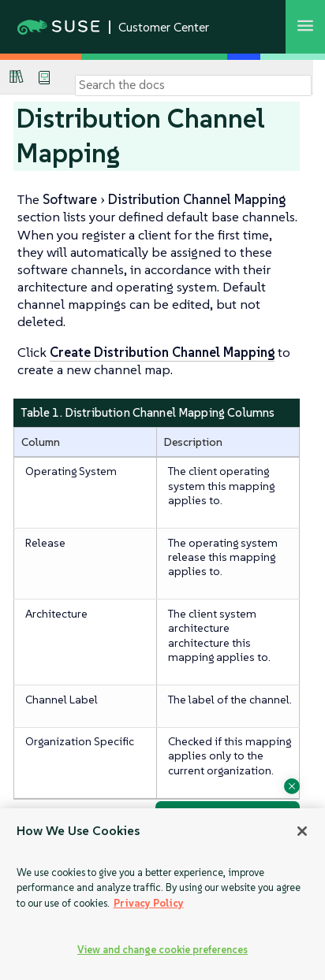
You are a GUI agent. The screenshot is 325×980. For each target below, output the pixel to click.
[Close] (302, 831)
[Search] (193, 85)
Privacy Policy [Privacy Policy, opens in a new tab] (149, 903)
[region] (162, 894)
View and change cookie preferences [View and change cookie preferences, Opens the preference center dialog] (162, 950)
